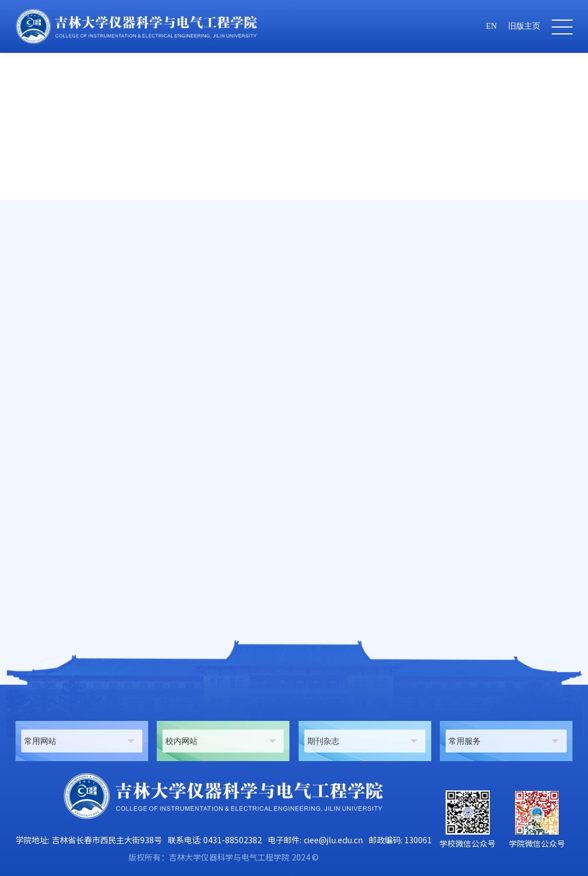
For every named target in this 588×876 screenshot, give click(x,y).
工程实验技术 (523, 278)
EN (491, 26)
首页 (440, 278)
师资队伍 (474, 278)
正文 (564, 278)
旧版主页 (524, 26)
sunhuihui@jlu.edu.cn (90, 468)
